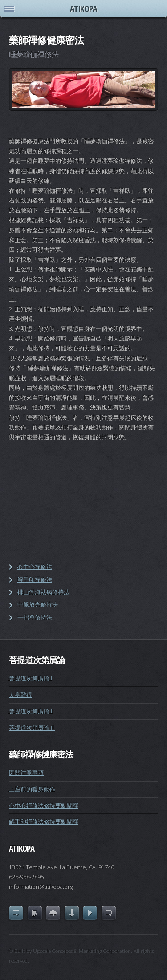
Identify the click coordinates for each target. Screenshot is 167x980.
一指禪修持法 (35, 617)
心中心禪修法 (35, 567)
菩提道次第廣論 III (32, 728)
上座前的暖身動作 (32, 789)
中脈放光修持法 (38, 604)
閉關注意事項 (26, 773)
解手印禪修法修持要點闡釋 (44, 822)
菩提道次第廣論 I (31, 678)
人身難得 (20, 695)
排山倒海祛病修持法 (43, 592)
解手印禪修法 (35, 579)
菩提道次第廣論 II (31, 711)
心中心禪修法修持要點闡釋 (44, 806)
